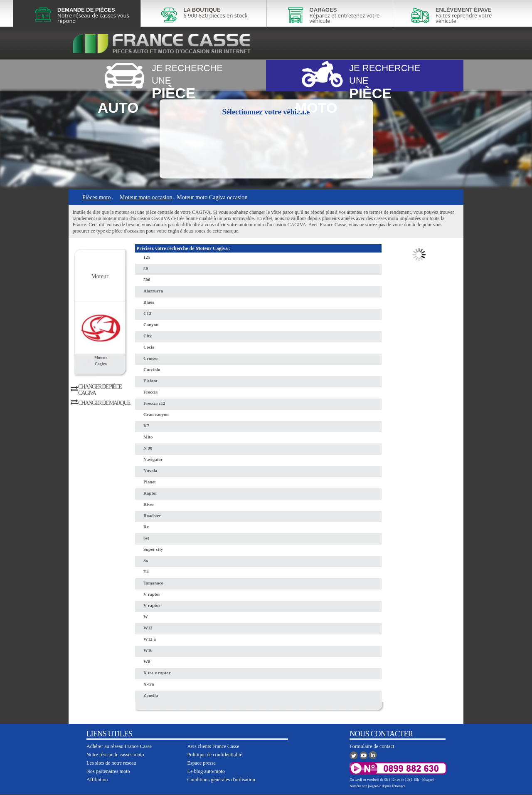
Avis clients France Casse (213, 746)
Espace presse (202, 763)
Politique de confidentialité (215, 755)
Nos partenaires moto (108, 771)
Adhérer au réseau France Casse (119, 746)
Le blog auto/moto (206, 771)
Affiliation (97, 780)
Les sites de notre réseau (111, 763)
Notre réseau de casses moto (115, 755)
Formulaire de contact (372, 746)
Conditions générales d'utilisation (221, 780)
